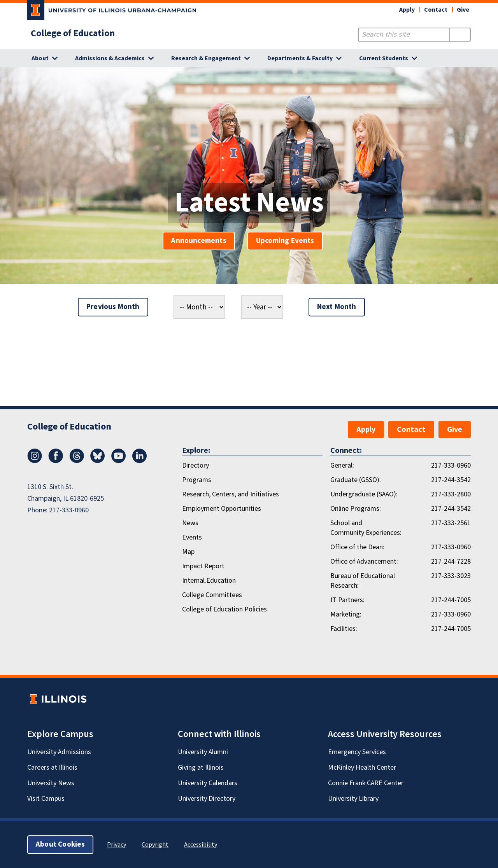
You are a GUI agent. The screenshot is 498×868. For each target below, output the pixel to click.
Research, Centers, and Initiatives (231, 494)
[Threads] (77, 461)
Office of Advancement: (364, 561)
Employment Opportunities (222, 509)
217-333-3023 (451, 576)
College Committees (212, 595)
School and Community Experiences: (366, 528)
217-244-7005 (451, 600)
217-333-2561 (451, 523)
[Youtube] (119, 461)
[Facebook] (56, 461)
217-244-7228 (451, 561)
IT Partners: (347, 600)
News (190, 523)
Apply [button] (407, 10)
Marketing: (346, 614)
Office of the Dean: (357, 547)
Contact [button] (436, 10)
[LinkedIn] (140, 461)
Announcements (199, 241)
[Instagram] (35, 461)
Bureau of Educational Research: (363, 581)
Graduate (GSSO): (356, 480)
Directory (196, 465)
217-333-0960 (69, 510)
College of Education (73, 33)
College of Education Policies (224, 609)
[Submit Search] (460, 35)
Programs (197, 480)
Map (188, 552)
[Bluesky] (98, 461)
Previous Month (113, 307)
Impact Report (203, 566)
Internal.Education (209, 581)
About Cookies (60, 844)
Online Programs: (356, 509)
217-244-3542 (451, 480)
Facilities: (344, 629)
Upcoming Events (285, 241)
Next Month (337, 307)
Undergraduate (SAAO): (364, 494)
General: (342, 465)
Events (192, 537)
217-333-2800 (451, 494)
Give (463, 10)
